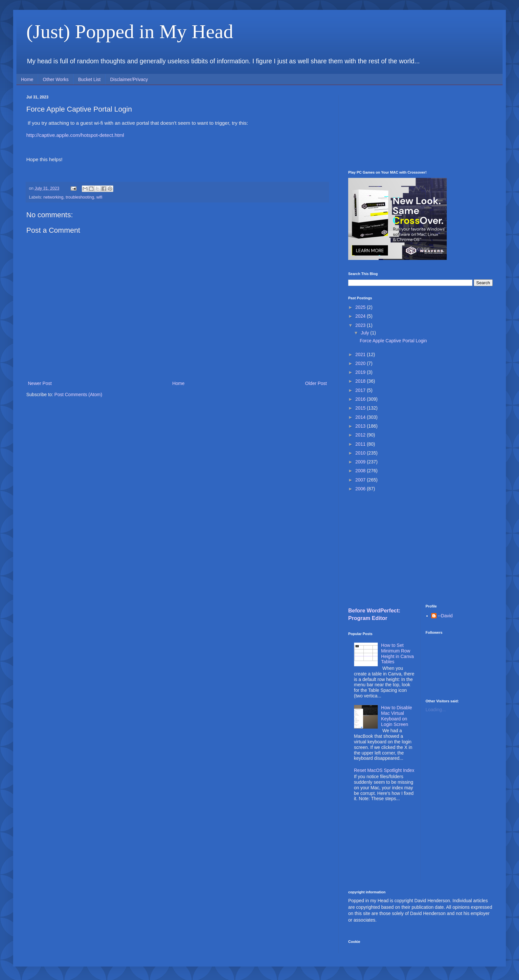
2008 (361, 471)
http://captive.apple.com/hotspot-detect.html (75, 135)
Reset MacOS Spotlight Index (384, 770)
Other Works (56, 79)
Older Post (316, 383)
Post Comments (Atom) (78, 394)
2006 (361, 489)
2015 (361, 408)
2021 (361, 354)
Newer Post (40, 383)
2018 (361, 381)
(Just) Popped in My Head (130, 32)
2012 (361, 435)
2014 (361, 417)
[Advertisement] (420, 128)
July (365, 333)
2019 (361, 372)
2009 (361, 462)
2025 (361, 307)
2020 (361, 363)
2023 (361, 325)
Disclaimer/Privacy (129, 79)
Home (27, 79)
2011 (361, 444)
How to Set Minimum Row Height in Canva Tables (397, 653)
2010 (361, 453)
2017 (361, 390)
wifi (99, 197)
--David (445, 616)
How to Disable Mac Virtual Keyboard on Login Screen (396, 716)
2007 (361, 480)
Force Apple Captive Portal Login (393, 341)
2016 (361, 399)
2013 (361, 426)
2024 (361, 316)
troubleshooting (80, 197)
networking (53, 197)
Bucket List (89, 79)
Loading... (436, 710)
